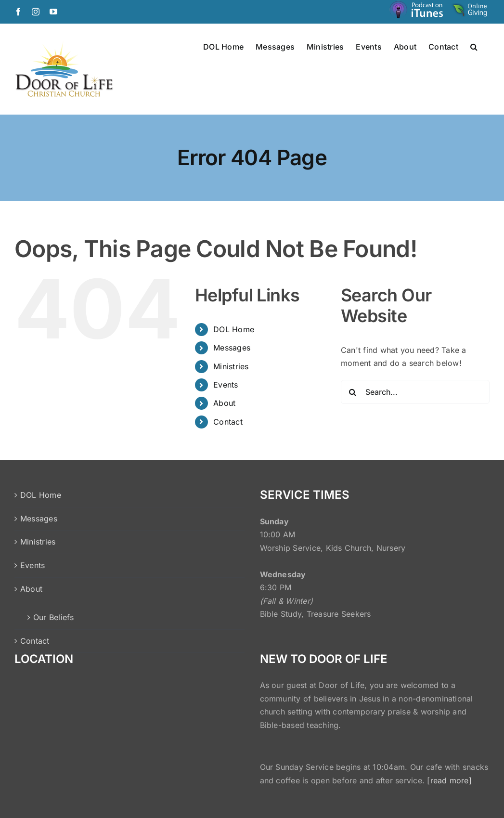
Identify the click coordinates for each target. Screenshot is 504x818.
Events (226, 385)
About (224, 403)
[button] (474, 46)
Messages (232, 348)
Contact (228, 422)
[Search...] (415, 392)
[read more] (449, 780)
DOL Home (234, 329)
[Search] (353, 392)
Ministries (231, 366)
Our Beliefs (54, 617)
